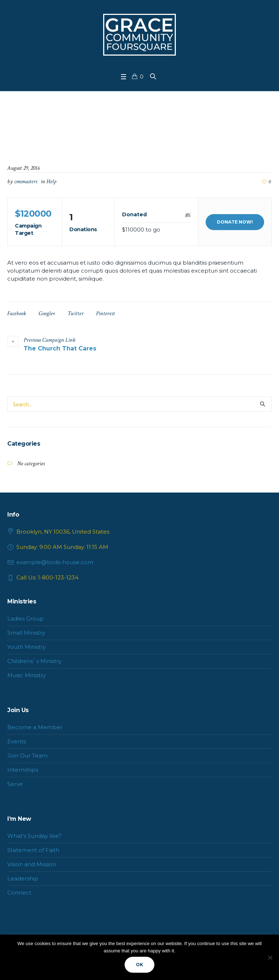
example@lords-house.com (55, 562)
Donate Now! (235, 222)
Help (51, 182)
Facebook (17, 314)
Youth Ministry (27, 647)
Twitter (76, 314)
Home (107, 127)
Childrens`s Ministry (34, 661)
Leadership (23, 878)
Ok (139, 965)
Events (17, 741)
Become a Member (35, 727)
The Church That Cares (60, 348)
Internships (23, 770)
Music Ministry (27, 675)
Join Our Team (27, 756)
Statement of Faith (33, 850)
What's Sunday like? (34, 836)
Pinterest (105, 314)
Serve (15, 784)
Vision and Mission (32, 864)
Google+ (47, 314)
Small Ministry (26, 633)
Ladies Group (25, 618)
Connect (19, 893)
